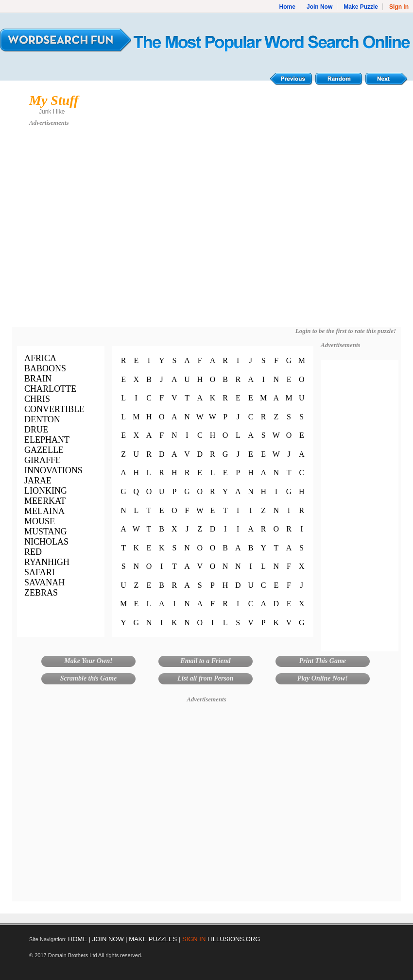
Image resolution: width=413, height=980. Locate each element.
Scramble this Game (89, 678)
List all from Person (206, 678)
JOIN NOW (108, 939)
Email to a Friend (205, 661)
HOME (77, 939)
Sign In (399, 7)
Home (287, 7)
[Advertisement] (91, 231)
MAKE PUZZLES (153, 939)
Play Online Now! (323, 678)
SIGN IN (194, 939)
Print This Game (323, 661)
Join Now (319, 7)
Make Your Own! (88, 661)
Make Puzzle (361, 7)
